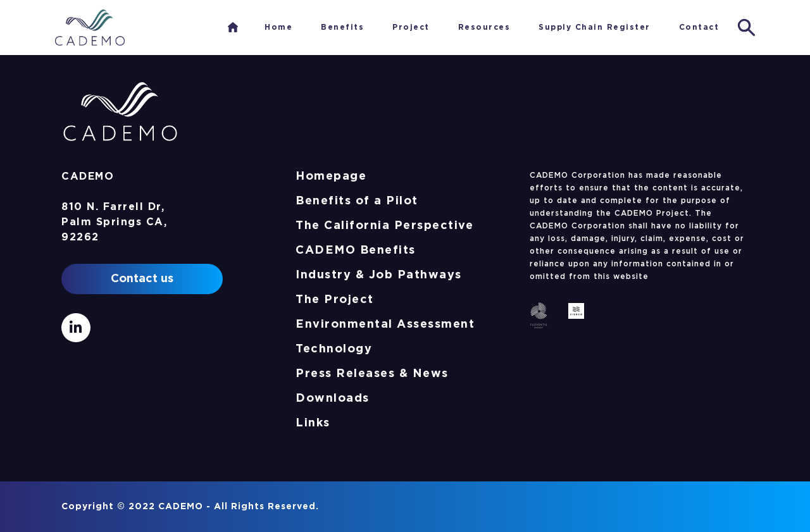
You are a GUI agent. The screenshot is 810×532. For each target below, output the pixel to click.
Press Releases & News (372, 374)
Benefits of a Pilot (357, 201)
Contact (699, 27)
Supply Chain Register (595, 27)
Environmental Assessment (385, 325)
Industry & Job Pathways (379, 275)
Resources (484, 27)
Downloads (333, 399)
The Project (335, 300)
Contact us (142, 279)
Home (233, 27)
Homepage (331, 176)
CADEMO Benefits (356, 251)
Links (313, 423)
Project (411, 27)
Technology (334, 349)
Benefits (342, 27)
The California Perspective (384, 226)
